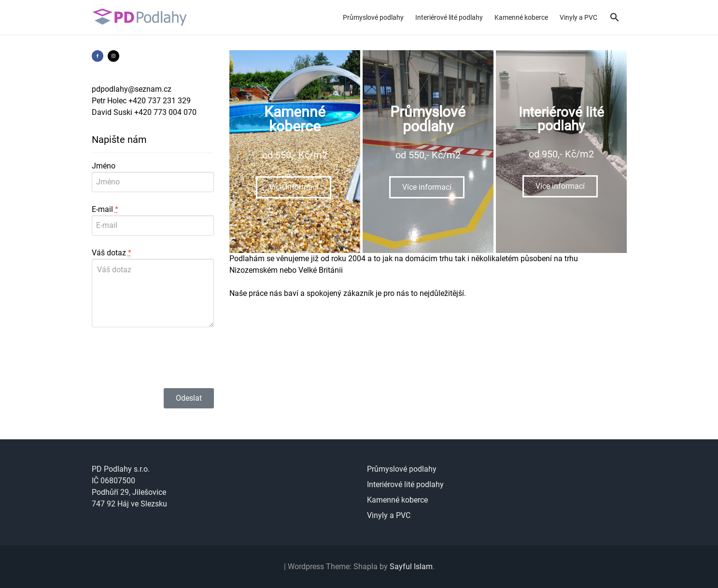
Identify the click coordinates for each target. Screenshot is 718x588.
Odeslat (189, 398)
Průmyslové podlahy (373, 17)
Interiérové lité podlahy (449, 17)
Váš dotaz (112, 253)
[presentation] (165, 358)
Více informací (294, 187)
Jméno (104, 166)
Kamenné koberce (521, 17)
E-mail (105, 210)
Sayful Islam (411, 567)
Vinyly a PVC (578, 17)
